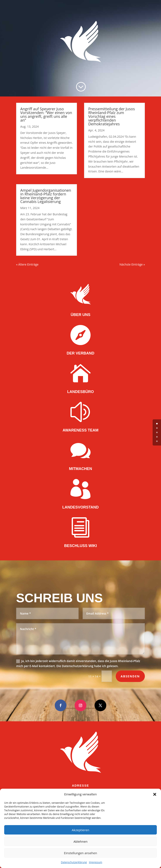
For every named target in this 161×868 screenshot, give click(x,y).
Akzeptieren (80, 830)
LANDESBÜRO (80, 392)
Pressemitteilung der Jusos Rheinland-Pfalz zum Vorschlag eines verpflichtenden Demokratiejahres (112, 116)
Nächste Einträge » (132, 264)
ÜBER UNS (80, 315)
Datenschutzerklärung (74, 862)
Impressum (95, 862)
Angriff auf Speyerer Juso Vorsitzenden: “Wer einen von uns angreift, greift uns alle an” (46, 114)
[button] (155, 794)
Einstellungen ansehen (80, 853)
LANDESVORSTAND (80, 507)
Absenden (130, 676)
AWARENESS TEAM (80, 430)
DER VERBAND (80, 353)
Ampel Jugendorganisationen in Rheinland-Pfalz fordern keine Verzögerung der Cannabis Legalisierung (46, 196)
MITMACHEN (80, 469)
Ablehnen (81, 841)
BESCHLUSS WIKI (80, 546)
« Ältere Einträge (27, 264)
